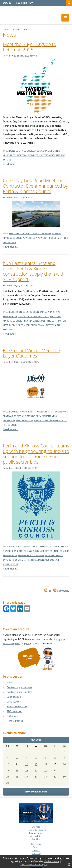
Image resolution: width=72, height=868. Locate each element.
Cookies (36, 839)
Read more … (11, 164)
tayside (27, 155)
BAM (42, 312)
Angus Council (36, 551)
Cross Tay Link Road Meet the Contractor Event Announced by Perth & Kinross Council (35, 186)
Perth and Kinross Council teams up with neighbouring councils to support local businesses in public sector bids (36, 454)
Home (6, 29)
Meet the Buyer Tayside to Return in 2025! (30, 47)
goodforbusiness (58, 547)
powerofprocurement (50, 238)
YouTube (36, 853)
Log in (7, 3)
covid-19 (64, 551)
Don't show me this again (34, 865)
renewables (10, 416)
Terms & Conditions (36, 830)
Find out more (52, 861)
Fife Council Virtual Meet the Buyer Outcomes (31, 353)
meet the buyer (43, 233)
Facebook (36, 844)
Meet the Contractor (53, 321)
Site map (36, 827)
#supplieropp (11, 564)
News (25, 29)
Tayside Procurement (15, 560)
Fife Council (10, 425)
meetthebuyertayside (43, 155)
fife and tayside (31, 321)
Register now (25, 3)
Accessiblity (36, 836)
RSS (48, 591)
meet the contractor (22, 233)
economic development (33, 547)
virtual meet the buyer (47, 420)
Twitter (36, 847)
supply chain (52, 312)
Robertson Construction (24, 312)
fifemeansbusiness (46, 416)
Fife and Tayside (54, 555)
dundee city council (21, 151)
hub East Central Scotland (34, 316)
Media (16, 29)
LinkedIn (36, 850)
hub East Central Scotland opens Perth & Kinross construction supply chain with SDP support (34, 271)
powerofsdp (30, 238)
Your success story (17, 706)
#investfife (9, 420)
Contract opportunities (19, 687)
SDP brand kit (14, 711)
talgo (64, 420)
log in (27, 643)
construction (29, 325)
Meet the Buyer (11, 325)
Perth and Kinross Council (44, 560)
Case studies (14, 697)
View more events (36, 792)
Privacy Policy (36, 833)
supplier (14, 547)
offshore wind (60, 412)
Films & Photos (15, 721)
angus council (42, 151)
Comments (61, 591)
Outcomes (12, 716)
